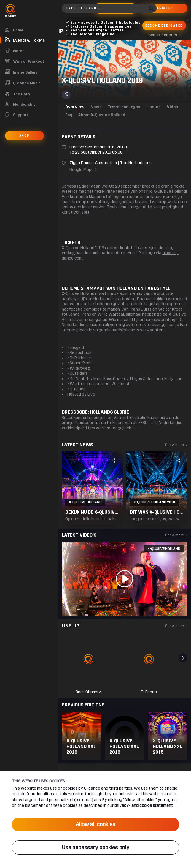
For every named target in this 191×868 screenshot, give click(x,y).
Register (164, 8)
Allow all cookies (95, 824)
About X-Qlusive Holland (102, 115)
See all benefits (166, 35)
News (96, 107)
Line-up (153, 107)
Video (172, 107)
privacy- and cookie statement (144, 805)
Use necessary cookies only (96, 848)
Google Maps (83, 170)
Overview (75, 107)
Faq (69, 115)
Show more (176, 445)
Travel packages (124, 107)
